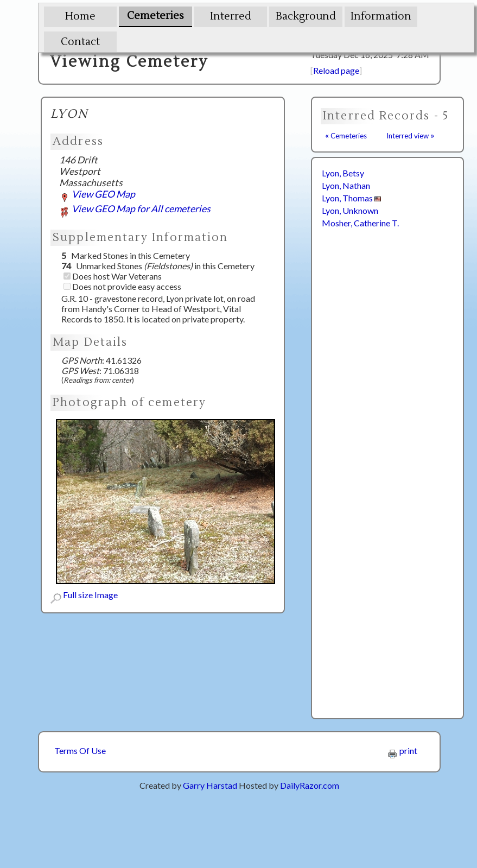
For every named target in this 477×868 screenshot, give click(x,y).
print (403, 750)
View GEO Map (97, 194)
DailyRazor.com (310, 785)
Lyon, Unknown (350, 210)
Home (80, 16)
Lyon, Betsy (343, 173)
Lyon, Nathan (346, 185)
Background (306, 16)
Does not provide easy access (122, 286)
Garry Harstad (210, 785)
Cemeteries (155, 16)
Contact (80, 42)
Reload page (336, 70)
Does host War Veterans (113, 276)
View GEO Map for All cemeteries (135, 209)
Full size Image (84, 595)
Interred (231, 16)
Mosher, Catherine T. (360, 223)
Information (381, 16)
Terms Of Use (80, 750)
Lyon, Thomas (351, 198)
